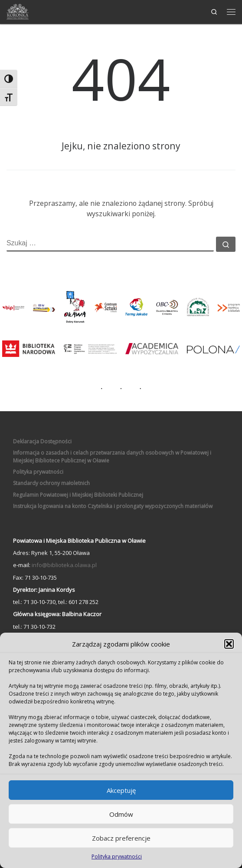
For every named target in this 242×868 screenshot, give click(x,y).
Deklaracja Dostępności (42, 441)
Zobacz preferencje (121, 838)
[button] (229, 644)
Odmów (121, 814)
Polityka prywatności (117, 856)
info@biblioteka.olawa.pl (64, 565)
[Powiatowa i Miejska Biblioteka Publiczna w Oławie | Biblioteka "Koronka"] (18, 11)
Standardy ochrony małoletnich (51, 483)
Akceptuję (121, 790)
